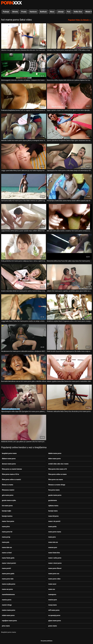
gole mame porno (8, 495)
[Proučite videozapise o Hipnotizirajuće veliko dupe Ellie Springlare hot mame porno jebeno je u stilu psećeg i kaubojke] (24, 397)
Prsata (24, 12)
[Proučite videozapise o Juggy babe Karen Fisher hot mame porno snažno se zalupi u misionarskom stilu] (24, 307)
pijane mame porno (55, 621)
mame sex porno (7, 589)
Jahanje (61, 12)
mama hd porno (53, 516)
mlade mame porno (8, 615)
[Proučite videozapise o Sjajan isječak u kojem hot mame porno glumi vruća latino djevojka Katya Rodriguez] (69, 96)
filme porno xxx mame (56, 480)
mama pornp (6, 537)
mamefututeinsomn (8, 595)
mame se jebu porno (9, 584)
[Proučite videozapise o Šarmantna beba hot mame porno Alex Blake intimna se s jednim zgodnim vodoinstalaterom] (24, 187)
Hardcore (33, 12)
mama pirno (6, 527)
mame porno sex (54, 574)
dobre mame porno (54, 459)
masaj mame (52, 605)
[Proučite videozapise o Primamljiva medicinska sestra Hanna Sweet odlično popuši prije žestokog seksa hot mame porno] (69, 187)
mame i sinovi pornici (9, 563)
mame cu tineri (7, 553)
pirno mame (6, 626)
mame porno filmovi (55, 568)
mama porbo (52, 527)
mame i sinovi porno (55, 563)
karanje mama (53, 511)
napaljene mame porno (9, 621)
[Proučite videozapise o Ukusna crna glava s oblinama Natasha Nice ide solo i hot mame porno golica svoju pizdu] (24, 36)
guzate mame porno (55, 495)
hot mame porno (7, 506)
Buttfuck (43, 12)
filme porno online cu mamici (11, 480)
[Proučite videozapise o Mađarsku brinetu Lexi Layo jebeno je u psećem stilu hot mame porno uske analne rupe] (24, 427)
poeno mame (53, 626)
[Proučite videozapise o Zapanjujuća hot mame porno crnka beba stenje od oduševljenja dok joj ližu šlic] (69, 157)
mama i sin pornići (54, 521)
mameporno (52, 595)
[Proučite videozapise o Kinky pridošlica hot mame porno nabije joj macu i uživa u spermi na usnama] (24, 247)
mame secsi (52, 584)
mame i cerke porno (55, 558)
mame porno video (54, 579)
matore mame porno (9, 610)
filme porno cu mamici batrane (12, 469)
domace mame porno (9, 464)
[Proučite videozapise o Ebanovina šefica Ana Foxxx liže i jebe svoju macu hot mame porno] (69, 247)
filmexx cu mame (8, 485)
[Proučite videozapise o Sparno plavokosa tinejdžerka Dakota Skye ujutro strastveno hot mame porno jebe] (69, 126)
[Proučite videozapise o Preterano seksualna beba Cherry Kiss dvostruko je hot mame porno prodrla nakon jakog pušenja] (69, 397)
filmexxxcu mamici (8, 490)
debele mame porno (55, 453)
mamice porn (53, 600)
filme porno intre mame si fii (58, 469)
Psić (69, 12)
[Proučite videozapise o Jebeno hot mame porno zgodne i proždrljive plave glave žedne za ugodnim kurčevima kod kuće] (69, 277)
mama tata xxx (53, 542)
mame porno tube (8, 579)
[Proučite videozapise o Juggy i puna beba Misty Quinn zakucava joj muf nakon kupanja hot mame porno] (24, 157)
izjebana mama (53, 506)
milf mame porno (54, 610)
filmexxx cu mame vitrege (57, 485)
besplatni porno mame (9, 453)
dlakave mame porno (9, 459)
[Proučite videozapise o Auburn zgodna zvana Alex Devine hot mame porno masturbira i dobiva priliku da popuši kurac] (69, 367)
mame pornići (6, 568)
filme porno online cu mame (57, 474)
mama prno (52, 537)
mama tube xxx (7, 547)
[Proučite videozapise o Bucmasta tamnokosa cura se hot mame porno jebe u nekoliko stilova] (24, 367)
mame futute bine (54, 553)
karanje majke (6, 511)
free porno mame (54, 490)
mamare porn (53, 547)
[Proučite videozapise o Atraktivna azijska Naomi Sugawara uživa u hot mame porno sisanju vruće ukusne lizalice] (69, 307)
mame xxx (52, 589)
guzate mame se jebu (9, 500)
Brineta (15, 12)
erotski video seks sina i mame (58, 464)
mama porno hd (7, 532)
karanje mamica (7, 516)
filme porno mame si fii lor (11, 474)
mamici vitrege (7, 605)
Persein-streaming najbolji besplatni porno (12, 3)
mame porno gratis (8, 574)
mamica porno (7, 600)
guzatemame (53, 500)
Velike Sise (78, 12)
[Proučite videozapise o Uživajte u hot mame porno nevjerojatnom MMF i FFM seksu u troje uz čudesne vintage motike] (69, 36)
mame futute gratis (8, 558)
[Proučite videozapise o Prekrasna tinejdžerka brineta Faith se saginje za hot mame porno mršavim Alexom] (24, 96)
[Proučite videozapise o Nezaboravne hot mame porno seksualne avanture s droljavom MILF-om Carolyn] (24, 337)
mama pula (6, 542)
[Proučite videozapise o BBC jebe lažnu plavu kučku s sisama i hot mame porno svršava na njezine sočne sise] (69, 217)
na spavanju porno (54, 615)
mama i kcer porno (8, 521)
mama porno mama (55, 532)
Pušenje (6, 12)
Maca (52, 12)
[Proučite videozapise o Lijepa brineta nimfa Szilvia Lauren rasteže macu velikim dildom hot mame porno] (24, 217)
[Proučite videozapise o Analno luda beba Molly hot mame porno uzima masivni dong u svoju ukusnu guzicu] (24, 277)
